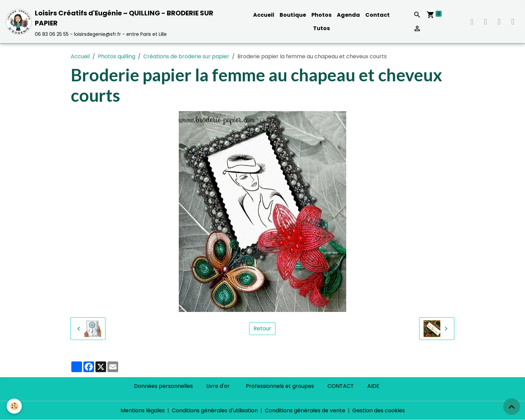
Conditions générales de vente (305, 410)
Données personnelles (163, 386)
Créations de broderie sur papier (186, 56)
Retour (262, 328)
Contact (378, 15)
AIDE (373, 386)
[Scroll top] (512, 407)
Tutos (321, 28)
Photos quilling (117, 56)
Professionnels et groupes (280, 386)
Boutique (293, 15)
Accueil (264, 15)
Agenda (348, 15)
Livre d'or (218, 386)
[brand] (120, 22)
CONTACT (341, 386)
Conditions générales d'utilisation (215, 410)
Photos (321, 15)
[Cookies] (14, 406)
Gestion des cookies (379, 410)
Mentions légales (143, 410)
